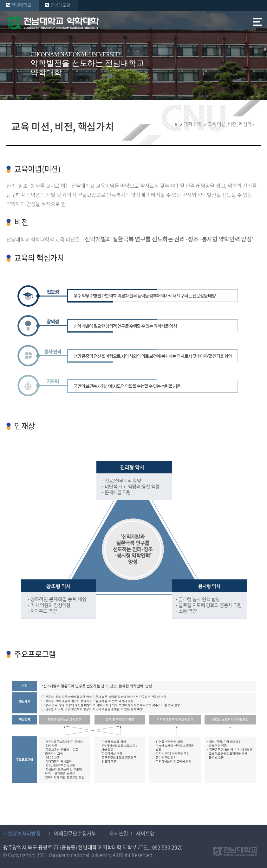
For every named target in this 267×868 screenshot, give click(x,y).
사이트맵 (145, 833)
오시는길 (119, 833)
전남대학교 (21, 5)
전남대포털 (61, 5)
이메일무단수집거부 (75, 833)
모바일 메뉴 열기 (258, 23)
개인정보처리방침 (22, 833)
